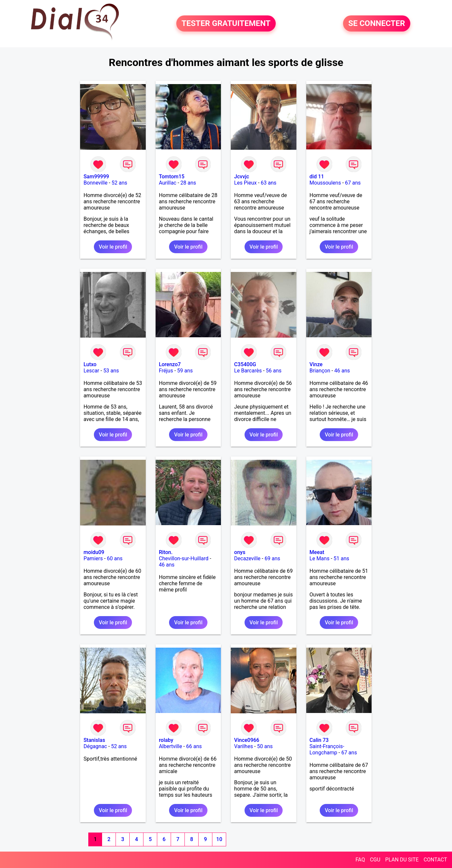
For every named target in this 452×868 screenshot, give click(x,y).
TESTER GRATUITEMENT (226, 24)
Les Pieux (245, 183)
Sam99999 (96, 177)
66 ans (194, 746)
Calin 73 (319, 740)
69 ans (272, 558)
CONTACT (435, 860)
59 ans (185, 371)
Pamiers (93, 558)
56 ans (274, 371)
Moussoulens (325, 183)
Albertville (171, 746)
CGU (375, 860)
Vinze (316, 364)
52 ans (119, 183)
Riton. (166, 552)
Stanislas (94, 740)
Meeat (317, 552)
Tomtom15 (172, 177)
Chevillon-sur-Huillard (184, 558)
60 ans (115, 558)
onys (240, 552)
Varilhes (243, 746)
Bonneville (95, 183)
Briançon (320, 371)
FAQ (360, 860)
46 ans (342, 371)
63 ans (269, 183)
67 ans (353, 183)
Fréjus (166, 371)
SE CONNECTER (377, 24)
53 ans (111, 371)
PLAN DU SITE (402, 860)
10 (219, 839)
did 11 (317, 177)
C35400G (245, 364)
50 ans (265, 746)
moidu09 (94, 552)
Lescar (91, 371)
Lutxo (90, 364)
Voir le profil (113, 247)
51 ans (341, 558)
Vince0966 (247, 740)
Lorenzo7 (170, 364)
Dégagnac (95, 746)
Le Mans (320, 558)
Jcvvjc (241, 177)
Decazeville (247, 558)
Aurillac (168, 183)
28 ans (188, 183)
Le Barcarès (248, 371)
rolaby (166, 740)
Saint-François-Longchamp (327, 749)
